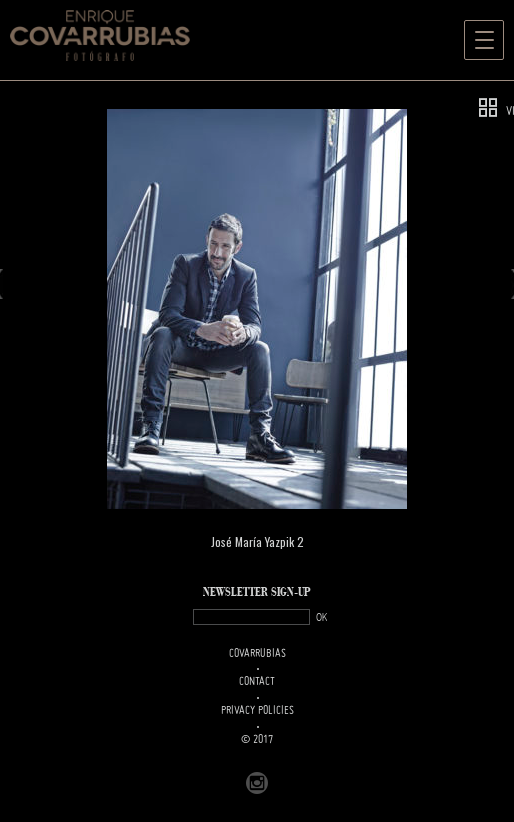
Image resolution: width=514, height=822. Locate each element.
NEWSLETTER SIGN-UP (257, 592)
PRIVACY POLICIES (257, 711)
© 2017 (257, 740)
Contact (257, 682)
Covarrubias (257, 654)
